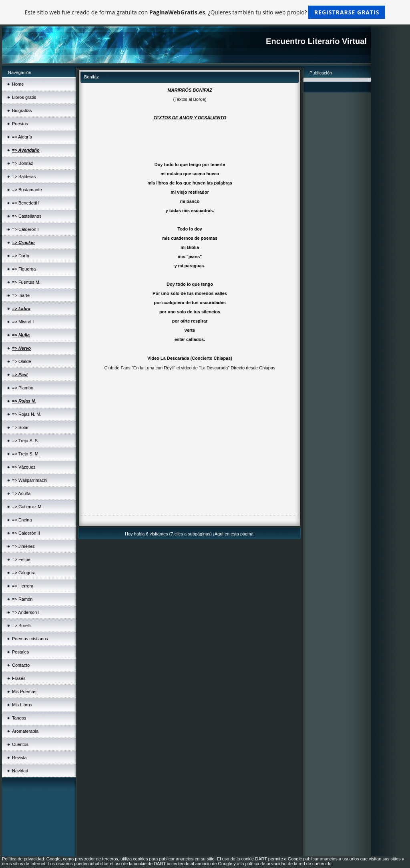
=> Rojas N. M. (27, 414)
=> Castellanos (27, 216)
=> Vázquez (24, 467)
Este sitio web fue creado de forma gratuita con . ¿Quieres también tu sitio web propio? (205, 12)
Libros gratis (24, 97)
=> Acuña (21, 493)
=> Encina (22, 520)
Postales (20, 652)
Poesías (20, 124)
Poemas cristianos (30, 639)
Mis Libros (22, 705)
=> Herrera (23, 586)
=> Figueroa (24, 269)
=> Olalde (22, 361)
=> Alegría (22, 137)
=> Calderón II (26, 533)
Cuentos (20, 744)
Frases (19, 678)
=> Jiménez (23, 546)
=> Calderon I (25, 229)
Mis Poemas (24, 692)
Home (18, 84)
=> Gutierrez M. (27, 507)
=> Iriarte (21, 295)
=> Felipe (21, 559)
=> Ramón (22, 599)
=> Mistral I (23, 322)
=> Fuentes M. (26, 282)
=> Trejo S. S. (25, 441)
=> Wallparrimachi (30, 480)
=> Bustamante (27, 190)
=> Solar (20, 427)
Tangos (19, 718)
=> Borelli (21, 625)
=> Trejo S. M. (26, 454)
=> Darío (21, 256)
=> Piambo (23, 388)
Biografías (22, 110)
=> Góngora (24, 573)
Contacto (21, 665)
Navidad (20, 771)
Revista (19, 758)
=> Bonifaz (23, 163)
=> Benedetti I (26, 203)
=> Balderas (24, 176)
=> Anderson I (26, 612)
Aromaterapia (25, 731)
